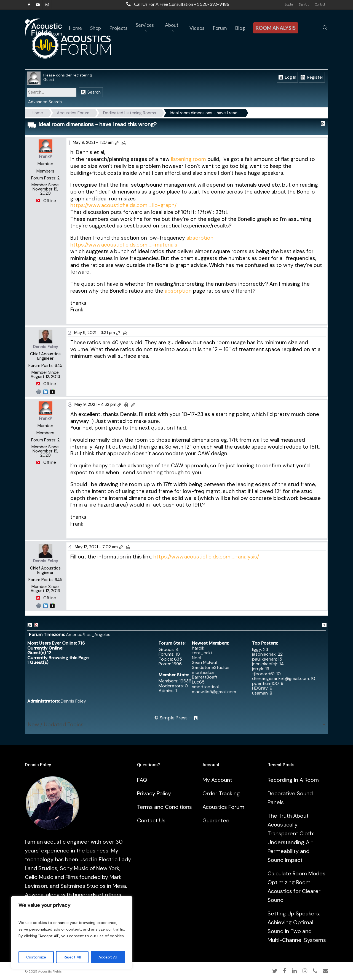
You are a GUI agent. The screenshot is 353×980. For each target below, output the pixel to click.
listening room (189, 159)
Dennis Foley (46, 347)
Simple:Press (174, 718)
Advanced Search (45, 102)
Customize (36, 957)
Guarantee (216, 820)
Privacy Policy (154, 793)
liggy (257, 649)
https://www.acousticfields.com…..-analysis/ (206, 557)
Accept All (108, 957)
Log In (287, 77)
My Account (217, 780)
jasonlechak (264, 654)
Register (312, 77)
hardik (198, 648)
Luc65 (198, 682)
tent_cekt (202, 653)
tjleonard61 (263, 674)
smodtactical (205, 687)
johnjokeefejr (265, 664)
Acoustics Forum (73, 113)
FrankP (46, 157)
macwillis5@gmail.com (214, 692)
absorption (200, 238)
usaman (260, 693)
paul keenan (264, 659)
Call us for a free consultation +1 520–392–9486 (176, 4)
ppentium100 (265, 683)
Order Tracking (221, 793)
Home (37, 113)
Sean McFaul (204, 662)
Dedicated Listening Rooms (130, 113)
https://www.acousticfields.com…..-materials (124, 245)
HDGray (260, 688)
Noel (196, 658)
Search (91, 92)
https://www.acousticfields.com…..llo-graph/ (123, 205)
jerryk (258, 669)
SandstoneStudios (211, 667)
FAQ (142, 780)
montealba (203, 672)
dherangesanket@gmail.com (280, 678)
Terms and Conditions (165, 807)
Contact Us (151, 820)
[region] (72, 933)
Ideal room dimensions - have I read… (205, 113)
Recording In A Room (293, 780)
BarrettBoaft (205, 677)
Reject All (72, 957)
